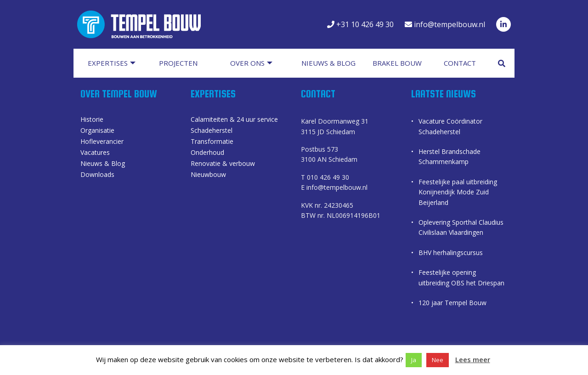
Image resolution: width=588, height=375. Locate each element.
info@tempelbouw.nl (445, 24)
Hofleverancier (102, 142)
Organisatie (97, 131)
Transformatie (212, 142)
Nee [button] (438, 360)
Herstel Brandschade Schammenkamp (449, 156)
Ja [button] (414, 360)
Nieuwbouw (208, 176)
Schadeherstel (212, 131)
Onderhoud (207, 153)
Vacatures (95, 153)
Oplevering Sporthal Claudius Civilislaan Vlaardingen (461, 227)
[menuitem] (116, 63)
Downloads (97, 176)
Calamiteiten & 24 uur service (234, 120)
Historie (92, 120)
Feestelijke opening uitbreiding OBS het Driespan (461, 278)
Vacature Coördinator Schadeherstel (450, 127)
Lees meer (473, 359)
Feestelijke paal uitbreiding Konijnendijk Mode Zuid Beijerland (458, 192)
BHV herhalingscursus (451, 253)
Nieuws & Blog (103, 165)
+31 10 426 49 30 (360, 24)
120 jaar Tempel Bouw (452, 303)
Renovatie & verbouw (223, 165)
